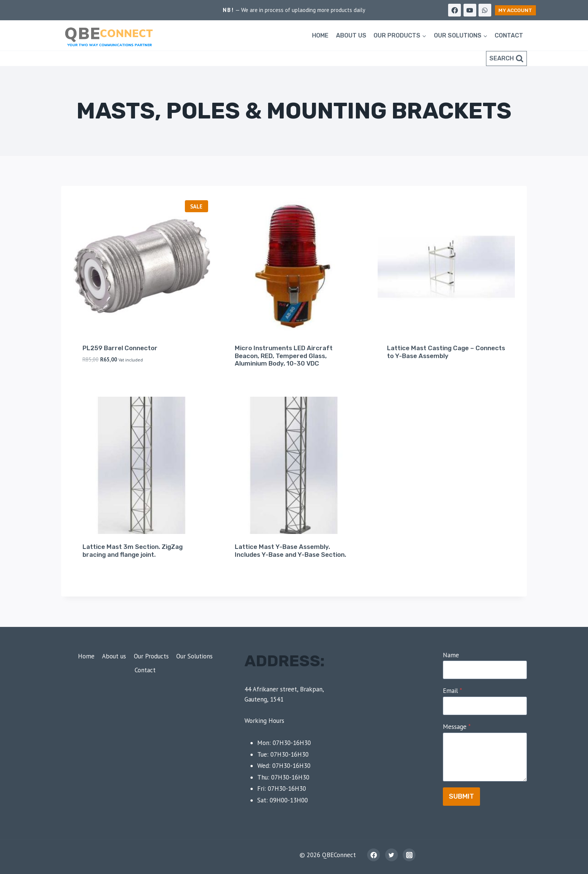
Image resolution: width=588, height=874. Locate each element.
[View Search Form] (506, 58)
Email (452, 691)
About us (351, 35)
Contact (509, 35)
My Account (515, 10)
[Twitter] (391, 855)
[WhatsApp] (485, 10)
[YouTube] (470, 10)
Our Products (151, 656)
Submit (461, 796)
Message (457, 727)
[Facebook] (454, 10)
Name (451, 655)
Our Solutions (194, 656)
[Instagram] (409, 855)
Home (320, 35)
